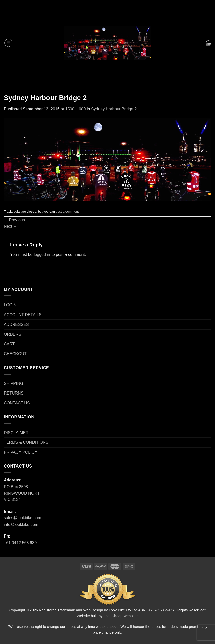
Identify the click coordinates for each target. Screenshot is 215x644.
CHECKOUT (15, 354)
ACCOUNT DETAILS (23, 315)
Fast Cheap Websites (121, 616)
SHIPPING (13, 383)
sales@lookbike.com (22, 518)
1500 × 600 (76, 109)
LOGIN (10, 305)
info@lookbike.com (21, 524)
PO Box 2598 (16, 487)
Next (11, 226)
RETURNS (14, 393)
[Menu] (8, 43)
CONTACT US (17, 403)
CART (9, 344)
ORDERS (12, 334)
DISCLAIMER (16, 433)
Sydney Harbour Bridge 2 (114, 109)
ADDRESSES (16, 324)
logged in (42, 254)
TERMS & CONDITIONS (26, 442)
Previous (14, 220)
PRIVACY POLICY (21, 452)
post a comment (67, 212)
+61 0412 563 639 (20, 543)
